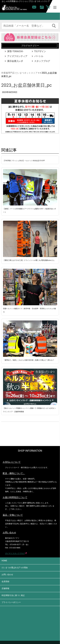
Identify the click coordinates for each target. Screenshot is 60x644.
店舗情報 (5, 588)
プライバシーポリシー (11, 602)
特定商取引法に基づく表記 (13, 595)
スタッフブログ (42, 61)
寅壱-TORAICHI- (15, 51)
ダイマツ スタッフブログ (15, 553)
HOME (4, 561)
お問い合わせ (7, 575)
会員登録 (5, 581)
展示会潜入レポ (15, 61)
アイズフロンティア (17, 56)
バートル (39, 56)
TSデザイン (40, 51)
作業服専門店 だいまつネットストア (19, 73)
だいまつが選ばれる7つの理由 (15, 568)
